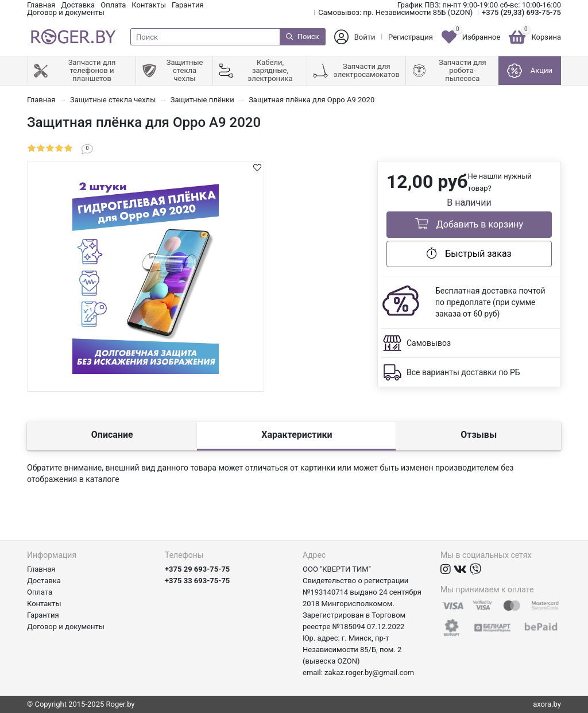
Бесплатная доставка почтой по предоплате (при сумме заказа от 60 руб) (490, 302)
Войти (365, 37)
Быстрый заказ (469, 253)
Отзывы (479, 435)
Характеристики (297, 435)
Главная (41, 5)
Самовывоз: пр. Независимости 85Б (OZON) (395, 12)
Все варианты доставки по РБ (463, 372)
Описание (112, 435)
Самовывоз (429, 343)
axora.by (547, 704)
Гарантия (188, 5)
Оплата (113, 5)
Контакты (149, 5)
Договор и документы (66, 12)
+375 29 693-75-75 (197, 569)
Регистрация (411, 37)
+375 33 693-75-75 (197, 581)
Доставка (78, 5)
